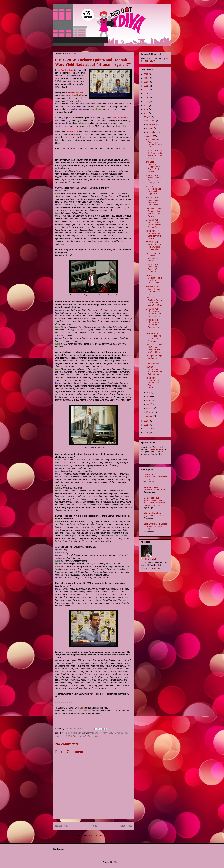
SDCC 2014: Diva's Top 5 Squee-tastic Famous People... (152, 383)
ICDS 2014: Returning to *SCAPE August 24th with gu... (154, 370)
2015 (146, 113)
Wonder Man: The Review (155, 490)
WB (85, 736)
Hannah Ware (93, 733)
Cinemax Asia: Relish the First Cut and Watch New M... (154, 337)
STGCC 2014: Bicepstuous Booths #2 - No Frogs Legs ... (154, 312)
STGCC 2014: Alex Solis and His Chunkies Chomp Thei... (153, 246)
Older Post (126, 826)
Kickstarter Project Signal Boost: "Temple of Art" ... (154, 290)
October (150, 128)
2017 (146, 105)
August (150, 136)
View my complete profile (152, 568)
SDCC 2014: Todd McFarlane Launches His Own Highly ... (154, 348)
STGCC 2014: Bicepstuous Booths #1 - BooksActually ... (153, 325)
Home (94, 826)
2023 (146, 82)
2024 (146, 78)
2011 (146, 429)
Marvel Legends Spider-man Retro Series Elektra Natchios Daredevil (154, 503)
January (150, 416)
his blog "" (78, 711)
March (149, 408)
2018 (146, 102)
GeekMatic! (149, 474)
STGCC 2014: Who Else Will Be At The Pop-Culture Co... (154, 223)
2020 (146, 94)
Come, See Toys (151, 498)
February (151, 412)
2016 (146, 109)
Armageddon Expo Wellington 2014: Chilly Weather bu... (154, 359)
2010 (146, 433)
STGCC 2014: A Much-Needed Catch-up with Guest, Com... (153, 179)
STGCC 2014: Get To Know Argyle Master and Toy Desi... (154, 154)
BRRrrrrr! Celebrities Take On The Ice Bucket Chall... (154, 279)
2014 (146, 117)
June (149, 396)
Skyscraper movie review (154, 516)
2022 (146, 86)
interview (112, 733)
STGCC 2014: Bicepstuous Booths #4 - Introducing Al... (154, 201)
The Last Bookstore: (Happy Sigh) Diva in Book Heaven (153, 167)
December (151, 121)
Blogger (117, 862)
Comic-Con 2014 (79, 733)
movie (120, 733)
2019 (146, 98)
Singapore (78, 736)
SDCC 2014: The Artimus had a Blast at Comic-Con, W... (154, 235)
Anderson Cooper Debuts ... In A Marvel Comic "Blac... (154, 212)
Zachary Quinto (94, 736)
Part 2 (126, 126)
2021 (146, 90)
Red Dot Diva (150, 559)
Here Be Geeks (151, 487)
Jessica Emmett (157, 449)
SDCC (69, 736)
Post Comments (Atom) (99, 835)
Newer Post (61, 826)
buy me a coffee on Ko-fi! (155, 60)
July (148, 392)
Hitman (104, 733)
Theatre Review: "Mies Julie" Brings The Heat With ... (154, 143)
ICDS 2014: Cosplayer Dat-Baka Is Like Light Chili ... (154, 190)
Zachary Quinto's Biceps (156, 524)
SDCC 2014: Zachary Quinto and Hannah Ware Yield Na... (154, 301)
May (148, 400)
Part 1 (119, 126)
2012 (146, 425)
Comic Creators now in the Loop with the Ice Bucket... (154, 257)
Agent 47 (66, 733)
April (149, 404)
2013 (146, 421)
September (151, 132)
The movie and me (153, 513)
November (151, 124)
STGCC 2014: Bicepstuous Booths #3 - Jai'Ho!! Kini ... (153, 268)
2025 (146, 74)
